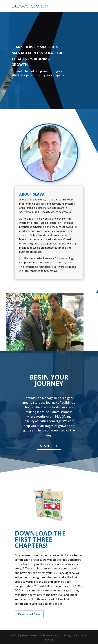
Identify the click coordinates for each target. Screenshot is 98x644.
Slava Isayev (29, 635)
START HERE (49, 446)
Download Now (29, 614)
